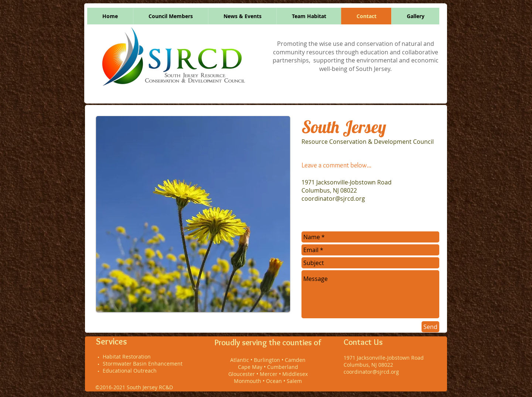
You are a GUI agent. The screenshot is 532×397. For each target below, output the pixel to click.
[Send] (430, 327)
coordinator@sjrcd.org (333, 198)
